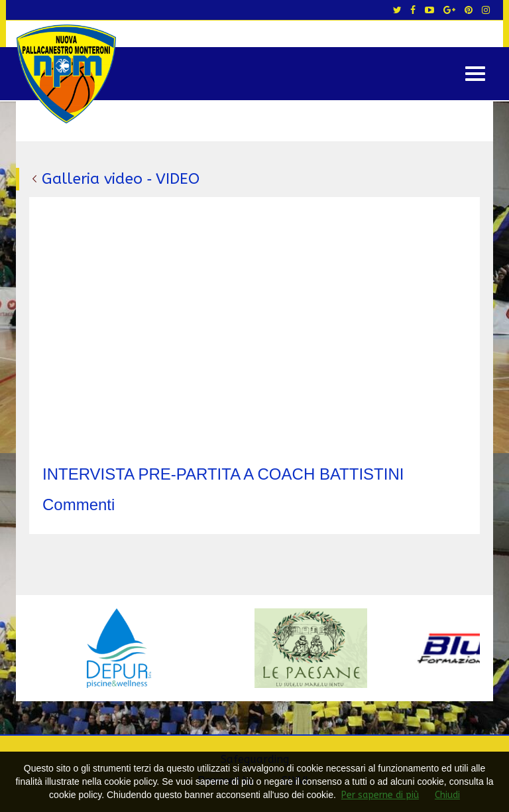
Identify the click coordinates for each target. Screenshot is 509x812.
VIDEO (178, 179)
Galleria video (92, 179)
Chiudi (447, 795)
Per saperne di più (380, 795)
